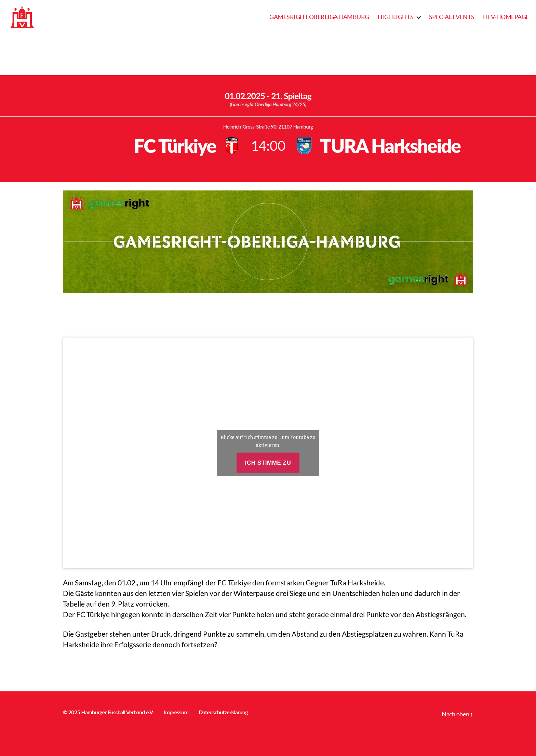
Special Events (452, 17)
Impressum (176, 712)
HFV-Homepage (506, 17)
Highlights (396, 17)
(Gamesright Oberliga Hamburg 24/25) (268, 104)
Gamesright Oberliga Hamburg (319, 17)
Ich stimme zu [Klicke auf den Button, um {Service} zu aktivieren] (268, 462)
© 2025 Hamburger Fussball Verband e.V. (108, 712)
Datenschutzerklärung (223, 712)
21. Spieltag (291, 96)
